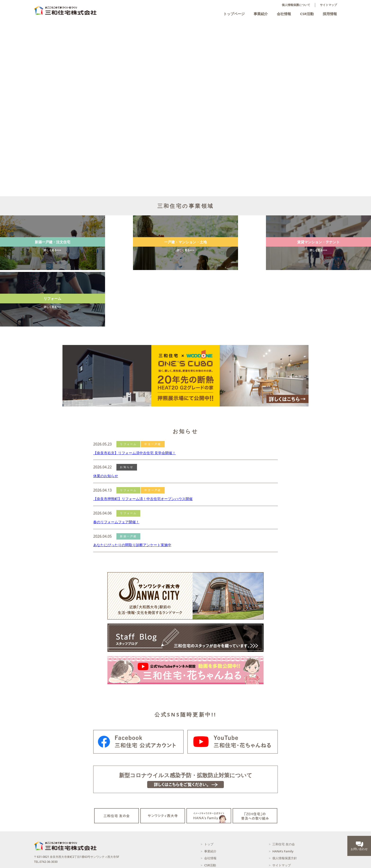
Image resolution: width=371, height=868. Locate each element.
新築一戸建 (128, 482)
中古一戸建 (153, 390)
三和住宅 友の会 (283, 790)
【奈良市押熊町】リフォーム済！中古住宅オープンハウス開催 (143, 445)
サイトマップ (328, 5)
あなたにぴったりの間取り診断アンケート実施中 (132, 491)
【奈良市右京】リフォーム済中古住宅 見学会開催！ (135, 399)
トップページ (234, 14)
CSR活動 (307, 14)
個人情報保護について (296, 5)
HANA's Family (283, 797)
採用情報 (330, 14)
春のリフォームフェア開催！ (116, 468)
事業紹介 (261, 14)
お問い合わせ (282, 818)
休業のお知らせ (106, 422)
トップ (209, 790)
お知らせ (127, 413)
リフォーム (128, 390)
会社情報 (284, 14)
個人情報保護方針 (285, 804)
